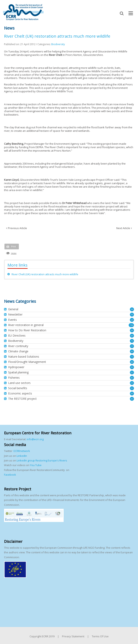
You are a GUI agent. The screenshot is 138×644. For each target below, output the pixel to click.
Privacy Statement (73, 636)
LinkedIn (22, 456)
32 (132, 372)
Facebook (10, 475)
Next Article (123, 228)
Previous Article (17, 228)
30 (132, 378)
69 (132, 336)
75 (132, 341)
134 (131, 325)
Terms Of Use (100, 636)
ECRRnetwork (22, 451)
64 (132, 320)
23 (132, 346)
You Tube (35, 465)
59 (132, 330)
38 (132, 309)
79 (132, 315)
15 (132, 357)
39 (132, 351)
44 (132, 362)
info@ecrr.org (35, 439)
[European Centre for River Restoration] (23, 12)
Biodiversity (58, 44)
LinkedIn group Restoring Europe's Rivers (42, 460)
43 (132, 399)
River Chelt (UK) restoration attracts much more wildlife (45, 274)
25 (132, 383)
